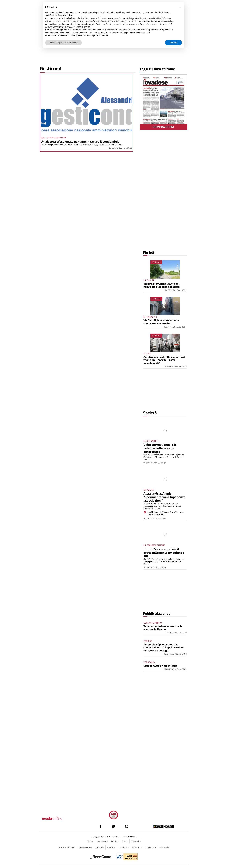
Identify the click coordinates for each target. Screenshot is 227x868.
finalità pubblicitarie (82, 24)
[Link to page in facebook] (100, 826)
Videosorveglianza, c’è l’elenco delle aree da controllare (160, 448)
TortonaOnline (151, 847)
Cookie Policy (136, 841)
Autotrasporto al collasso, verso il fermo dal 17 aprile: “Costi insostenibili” (164, 360)
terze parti (91, 18)
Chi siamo (90, 841)
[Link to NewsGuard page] (101, 857)
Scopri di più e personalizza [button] (63, 43)
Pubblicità (115, 841)
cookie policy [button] (66, 15)
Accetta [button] (173, 43)
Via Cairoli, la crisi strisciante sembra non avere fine (161, 322)
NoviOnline (100, 847)
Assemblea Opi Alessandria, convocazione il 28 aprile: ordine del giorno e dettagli (164, 647)
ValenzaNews (164, 847)
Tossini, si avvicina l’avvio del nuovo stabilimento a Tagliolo (162, 285)
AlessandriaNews (86, 847)
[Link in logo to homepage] (56, 818)
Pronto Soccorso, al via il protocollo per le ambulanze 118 (164, 552)
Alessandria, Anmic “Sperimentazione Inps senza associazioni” (165, 497)
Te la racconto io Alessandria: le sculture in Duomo (163, 628)
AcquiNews (111, 847)
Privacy (125, 841)
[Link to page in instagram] (127, 826)
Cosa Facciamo (102, 841)
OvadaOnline (137, 847)
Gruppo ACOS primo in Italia (160, 666)
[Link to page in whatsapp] (114, 826)
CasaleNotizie (124, 847)
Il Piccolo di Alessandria (67, 847)
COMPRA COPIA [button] (164, 127)
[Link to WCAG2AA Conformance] (126, 857)
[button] (180, 7)
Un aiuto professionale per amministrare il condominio (80, 141)
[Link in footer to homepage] (114, 815)
